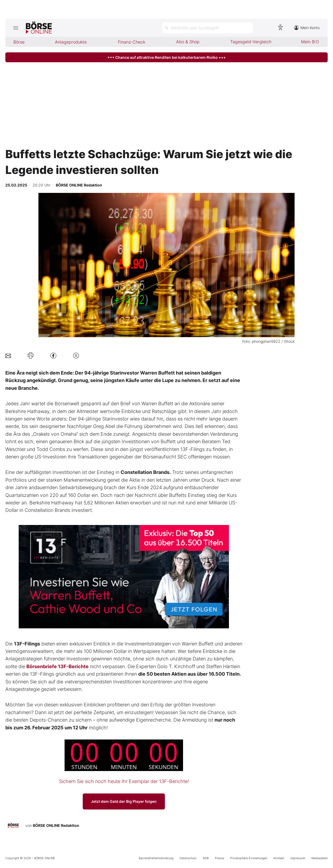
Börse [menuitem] (19, 42)
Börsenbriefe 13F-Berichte (58, 666)
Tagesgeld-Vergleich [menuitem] (251, 42)
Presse (219, 858)
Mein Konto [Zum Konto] (307, 28)
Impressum (298, 858)
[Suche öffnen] (208, 28)
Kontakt (279, 858)
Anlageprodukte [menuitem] (71, 42)
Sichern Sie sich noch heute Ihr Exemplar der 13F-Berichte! (124, 781)
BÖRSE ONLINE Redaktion (56, 825)
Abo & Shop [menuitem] (188, 42)
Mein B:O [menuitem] (310, 42)
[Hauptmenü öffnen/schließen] (16, 28)
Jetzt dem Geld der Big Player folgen (124, 801)
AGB (206, 858)
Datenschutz (188, 858)
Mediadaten (320, 858)
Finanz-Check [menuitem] (132, 42)
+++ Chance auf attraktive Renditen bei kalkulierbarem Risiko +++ (166, 57)
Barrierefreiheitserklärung (156, 858)
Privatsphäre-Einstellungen (249, 858)
